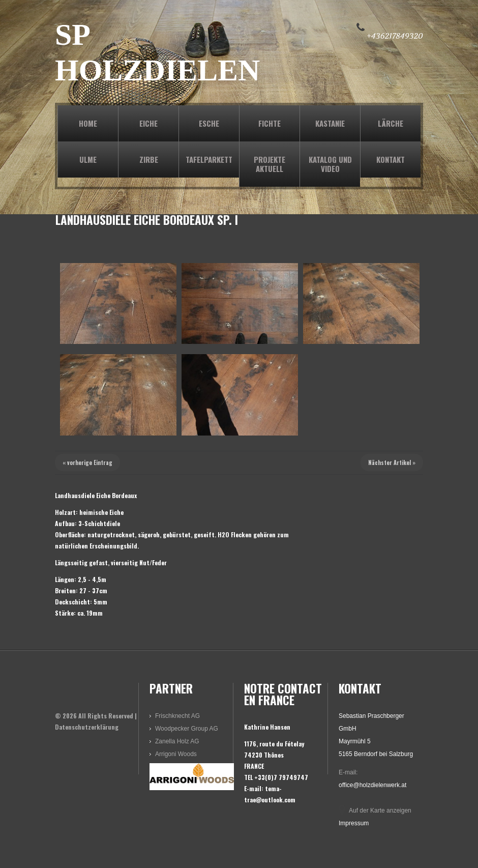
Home (88, 123)
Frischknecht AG (177, 716)
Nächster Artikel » (392, 462)
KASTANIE (330, 123)
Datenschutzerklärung (87, 727)
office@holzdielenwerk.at (372, 785)
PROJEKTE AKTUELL (270, 164)
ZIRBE (149, 159)
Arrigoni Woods (176, 754)
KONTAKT (391, 159)
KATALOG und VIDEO (330, 164)
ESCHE (209, 123)
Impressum (354, 823)
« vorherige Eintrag (87, 462)
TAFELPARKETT (209, 159)
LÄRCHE (391, 123)
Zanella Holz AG (177, 741)
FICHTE (270, 123)
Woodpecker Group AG (187, 729)
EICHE (148, 123)
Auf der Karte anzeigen (380, 811)
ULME (88, 159)
